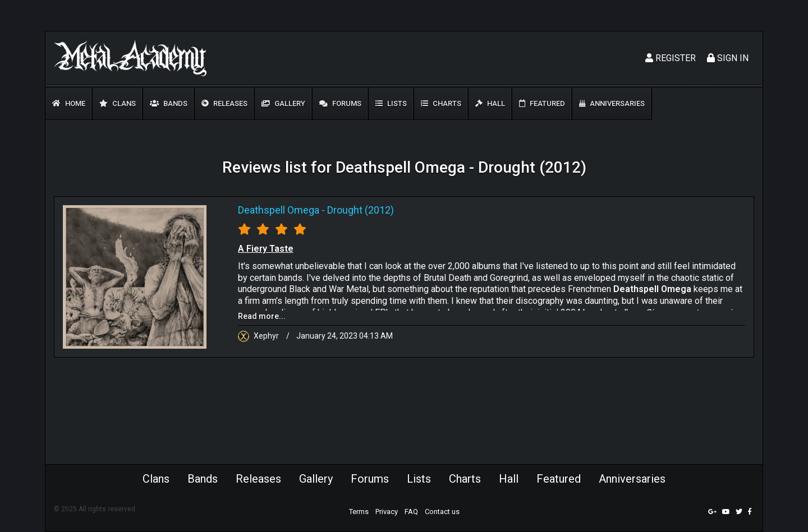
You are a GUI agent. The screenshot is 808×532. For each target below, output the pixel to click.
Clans (118, 103)
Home (69, 103)
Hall (490, 103)
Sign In (728, 58)
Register (671, 58)
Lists (391, 103)
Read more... (262, 316)
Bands (169, 103)
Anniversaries (612, 103)
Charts (441, 103)
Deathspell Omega (279, 210)
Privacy (387, 512)
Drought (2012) (361, 210)
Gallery (283, 103)
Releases (224, 103)
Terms (359, 512)
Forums (340, 103)
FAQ (411, 512)
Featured (542, 103)
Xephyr (259, 336)
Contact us (442, 512)
